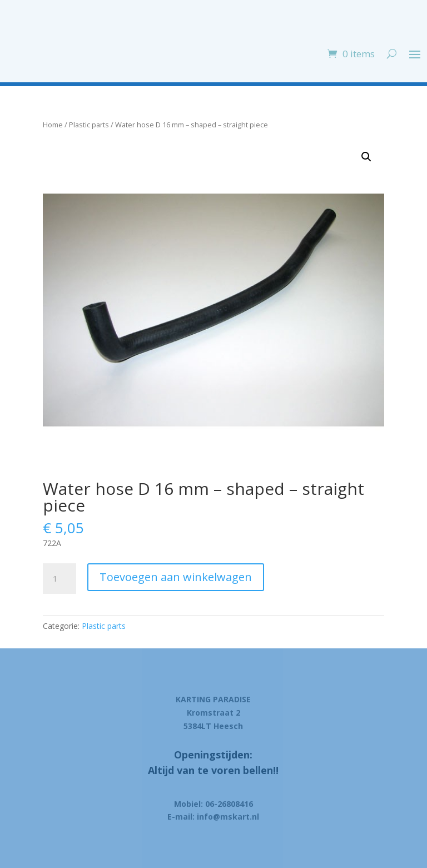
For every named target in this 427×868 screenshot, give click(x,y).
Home (53, 125)
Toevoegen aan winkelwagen (176, 577)
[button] (366, 157)
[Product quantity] (59, 579)
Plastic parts (89, 125)
